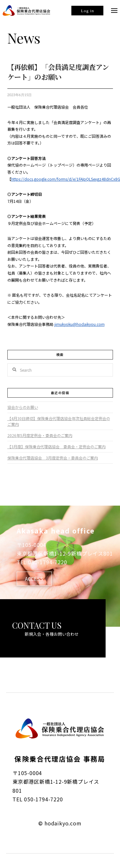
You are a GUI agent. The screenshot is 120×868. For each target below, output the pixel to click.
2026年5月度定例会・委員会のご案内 (40, 435)
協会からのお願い (23, 407)
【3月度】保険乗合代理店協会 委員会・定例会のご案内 (56, 446)
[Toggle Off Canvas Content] (114, 11)
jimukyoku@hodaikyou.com (80, 324)
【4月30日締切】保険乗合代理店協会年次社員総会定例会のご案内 (59, 421)
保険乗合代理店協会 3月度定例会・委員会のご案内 (53, 458)
